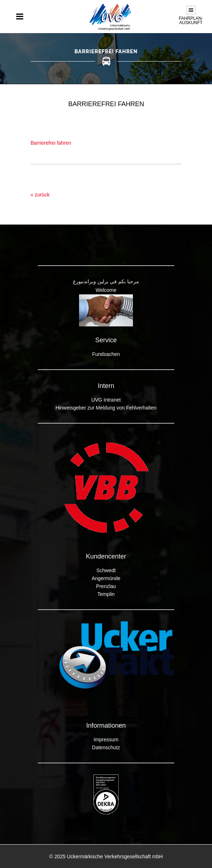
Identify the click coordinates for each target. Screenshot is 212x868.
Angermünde (106, 578)
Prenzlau (106, 586)
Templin (106, 594)
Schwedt (106, 570)
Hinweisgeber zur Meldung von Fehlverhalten (106, 408)
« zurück (40, 195)
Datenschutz (106, 747)
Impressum (106, 740)
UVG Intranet (106, 400)
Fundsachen (106, 354)
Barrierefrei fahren (51, 143)
